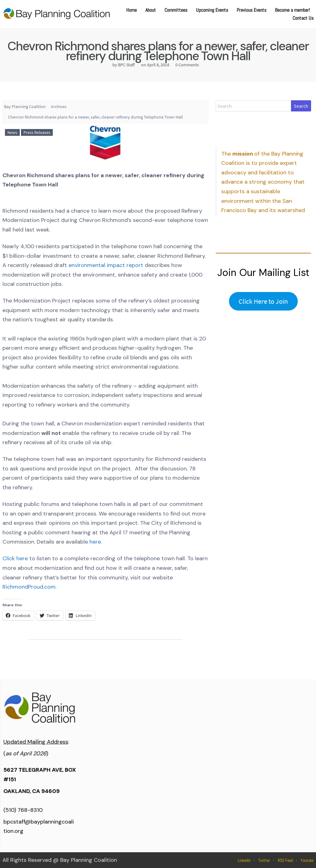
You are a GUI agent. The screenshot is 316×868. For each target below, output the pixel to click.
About (151, 10)
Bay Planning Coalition (25, 106)
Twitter (264, 860)
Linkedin (244, 860)
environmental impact (98, 265)
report (135, 265)
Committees (176, 10)
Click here (15, 558)
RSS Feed (285, 860)
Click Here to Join (263, 301)
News (12, 132)
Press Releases (37, 132)
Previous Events (252, 10)
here (95, 542)
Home (131, 10)
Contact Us (303, 18)
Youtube (307, 860)
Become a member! (292, 10)
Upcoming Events (212, 10)
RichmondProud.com (29, 587)
